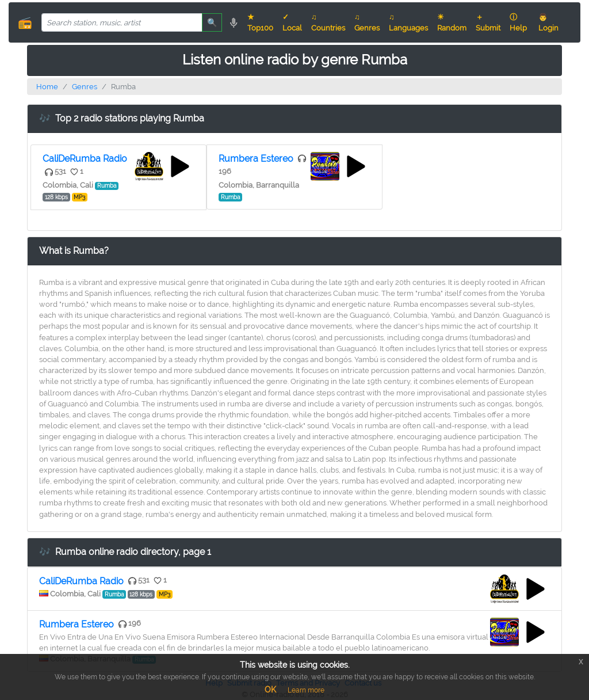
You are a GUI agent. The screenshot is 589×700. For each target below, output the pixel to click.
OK (270, 690)
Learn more (306, 690)
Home (47, 87)
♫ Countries (328, 22)
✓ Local (292, 22)
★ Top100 (260, 22)
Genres (85, 87)
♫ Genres (367, 22)
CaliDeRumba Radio (85, 159)
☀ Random (452, 22)
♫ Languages (408, 22)
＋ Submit (488, 22)
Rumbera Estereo (256, 159)
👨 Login (548, 22)
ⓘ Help (518, 22)
